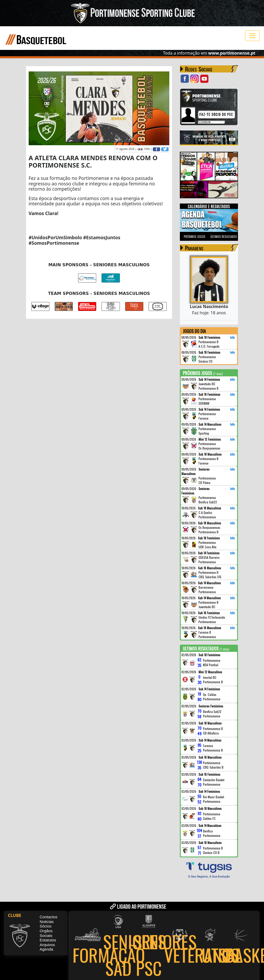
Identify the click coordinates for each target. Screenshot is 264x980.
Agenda (47, 949)
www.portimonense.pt (232, 53)
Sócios (46, 926)
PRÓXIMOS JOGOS (195, 237)
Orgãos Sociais (46, 933)
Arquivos (47, 945)
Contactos (49, 917)
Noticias (47, 922)
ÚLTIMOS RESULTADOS (224, 237)
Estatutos (48, 940)
